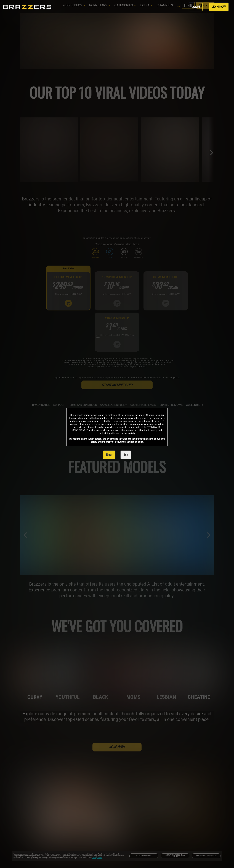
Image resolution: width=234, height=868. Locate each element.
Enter (109, 455)
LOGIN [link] (196, 7)
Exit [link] (126, 455)
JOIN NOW (219, 7)
